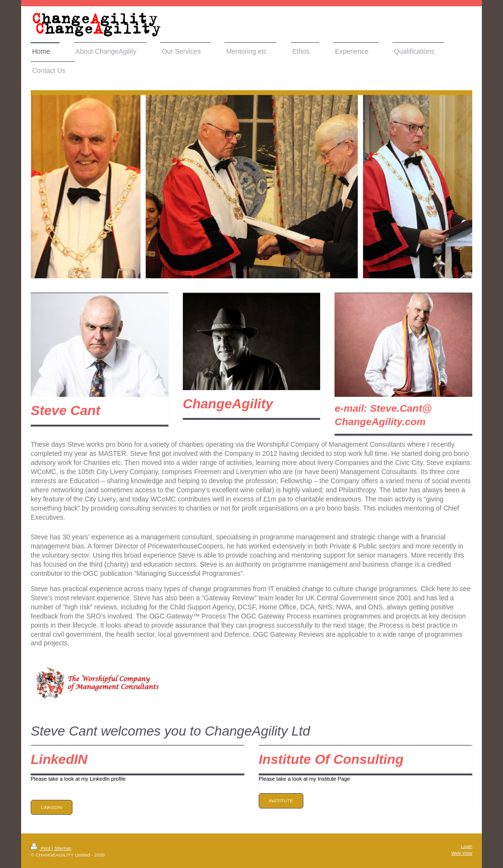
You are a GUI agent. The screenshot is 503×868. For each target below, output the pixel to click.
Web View (462, 853)
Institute (281, 801)
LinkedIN (52, 807)
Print (41, 848)
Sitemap (63, 848)
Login (467, 846)
